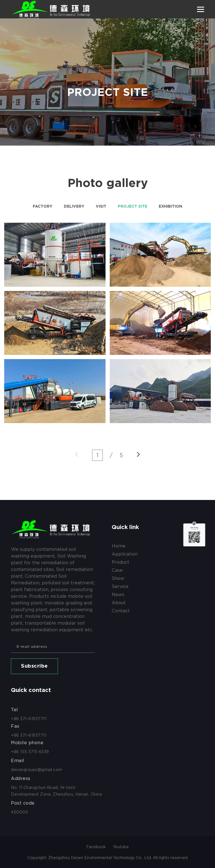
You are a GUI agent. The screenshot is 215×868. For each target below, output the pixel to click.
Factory (43, 207)
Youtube (121, 847)
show (118, 578)
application (125, 554)
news (118, 595)
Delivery (74, 207)
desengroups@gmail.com (37, 770)
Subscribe (34, 666)
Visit (101, 207)
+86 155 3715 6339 (30, 752)
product (121, 562)
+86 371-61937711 (29, 719)
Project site (133, 207)
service (120, 586)
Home (119, 546)
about (119, 603)
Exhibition (170, 207)
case (117, 570)
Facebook (96, 847)
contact (121, 611)
